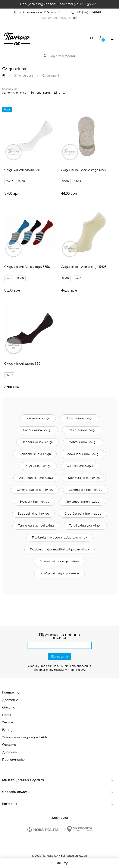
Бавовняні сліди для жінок (59, 562)
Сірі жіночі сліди (39, 466)
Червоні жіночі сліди (37, 442)
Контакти (11, 693)
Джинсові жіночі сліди (36, 478)
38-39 (77, 181)
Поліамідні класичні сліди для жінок (59, 538)
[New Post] (43, 830)
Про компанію (13, 760)
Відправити (59, 657)
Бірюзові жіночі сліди (35, 454)
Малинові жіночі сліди (83, 454)
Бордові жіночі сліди (33, 514)
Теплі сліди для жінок (85, 526)
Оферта (9, 745)
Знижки (8, 722)
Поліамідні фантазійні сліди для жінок (59, 550)
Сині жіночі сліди (80, 466)
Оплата (9, 708)
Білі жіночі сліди (38, 418)
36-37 (66, 181)
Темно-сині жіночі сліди (36, 526)
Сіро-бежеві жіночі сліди (83, 514)
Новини (8, 715)
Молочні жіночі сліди (84, 478)
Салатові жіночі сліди (85, 490)
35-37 (9, 181)
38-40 (21, 181)
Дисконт (9, 752)
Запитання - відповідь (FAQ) (24, 737)
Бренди (8, 730)
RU (75, 18)
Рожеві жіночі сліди (82, 430)
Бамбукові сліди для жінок (59, 573)
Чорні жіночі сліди (80, 418)
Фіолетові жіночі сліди (82, 502)
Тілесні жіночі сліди (37, 430)
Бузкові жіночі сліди (34, 502)
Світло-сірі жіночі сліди (35, 490)
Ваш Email (59, 638)
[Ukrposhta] (80, 829)
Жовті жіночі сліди (83, 442)
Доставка (10, 700)
